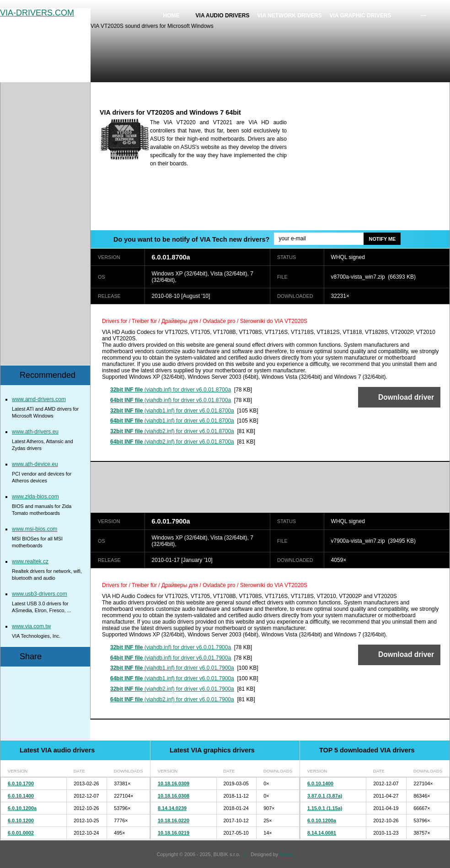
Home (171, 16)
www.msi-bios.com (35, 529)
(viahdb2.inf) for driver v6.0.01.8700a (172, 431)
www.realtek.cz (30, 561)
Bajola (286, 854)
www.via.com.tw (31, 626)
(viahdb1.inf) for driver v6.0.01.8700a (172, 411)
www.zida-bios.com (35, 497)
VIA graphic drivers (361, 16)
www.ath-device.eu (35, 464)
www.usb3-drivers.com (40, 594)
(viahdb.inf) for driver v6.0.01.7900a (171, 647)
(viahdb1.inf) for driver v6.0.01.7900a (172, 668)
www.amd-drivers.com (39, 399)
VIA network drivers (289, 16)
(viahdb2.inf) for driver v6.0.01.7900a (172, 689)
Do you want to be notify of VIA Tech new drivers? (191, 239)
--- (423, 16)
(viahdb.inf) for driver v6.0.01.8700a (171, 390)
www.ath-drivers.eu (35, 432)
